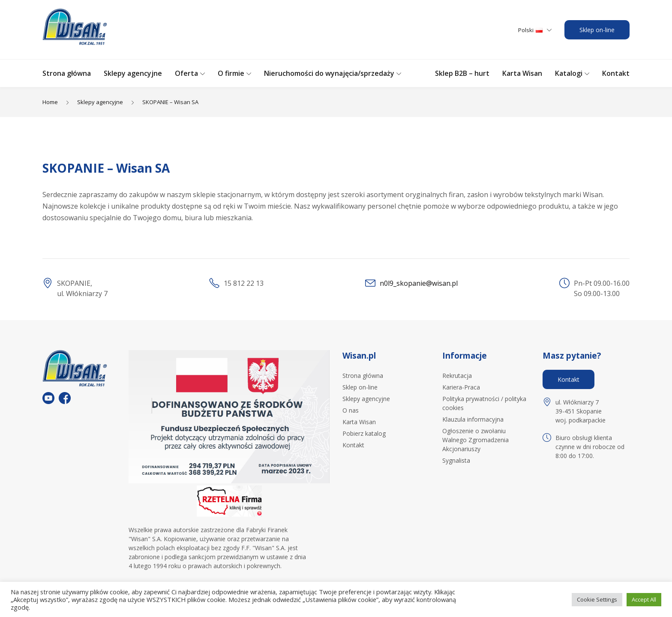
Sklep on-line (597, 30)
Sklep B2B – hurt (462, 73)
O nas (351, 410)
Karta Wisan (522, 73)
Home (50, 102)
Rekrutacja (457, 376)
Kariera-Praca (461, 387)
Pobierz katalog (364, 433)
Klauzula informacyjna (473, 419)
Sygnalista (456, 460)
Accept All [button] (644, 599)
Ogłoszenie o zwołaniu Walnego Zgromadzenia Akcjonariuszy (475, 440)
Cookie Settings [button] (597, 599)
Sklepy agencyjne (133, 73)
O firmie (231, 73)
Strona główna (67, 73)
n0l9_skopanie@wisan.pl (419, 283)
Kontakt (616, 73)
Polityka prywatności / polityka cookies (484, 403)
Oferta (186, 73)
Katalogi (569, 73)
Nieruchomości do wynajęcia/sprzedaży (329, 73)
